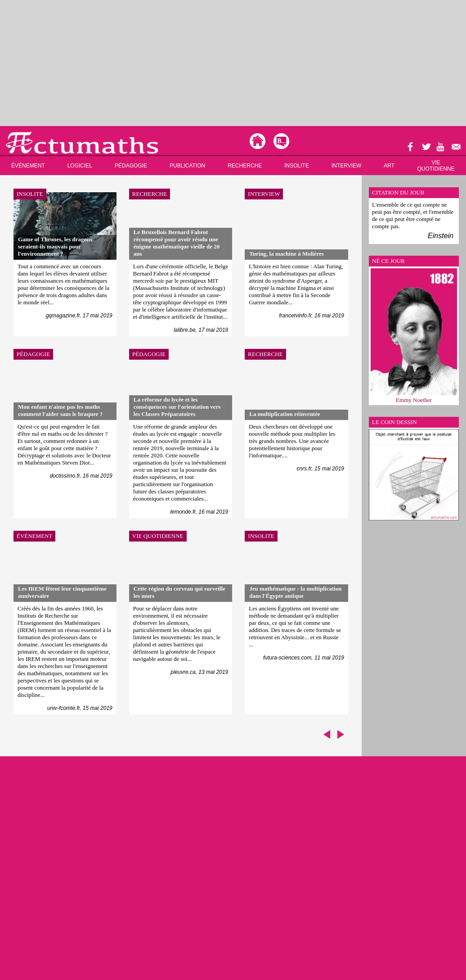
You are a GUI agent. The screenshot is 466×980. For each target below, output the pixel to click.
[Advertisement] (173, 63)
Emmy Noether (414, 400)
